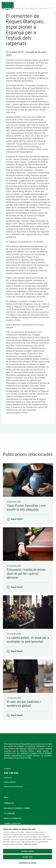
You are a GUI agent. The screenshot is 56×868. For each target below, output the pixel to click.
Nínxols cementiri (13, 819)
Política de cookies (30, 844)
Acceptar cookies (28, 851)
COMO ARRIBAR (10, 782)
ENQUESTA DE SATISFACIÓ (14, 787)
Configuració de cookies (28, 863)
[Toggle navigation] (51, 5)
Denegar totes (28, 857)
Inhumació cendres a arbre (17, 808)
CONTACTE (8, 778)
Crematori (9, 803)
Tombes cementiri (12, 824)
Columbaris (10, 813)
